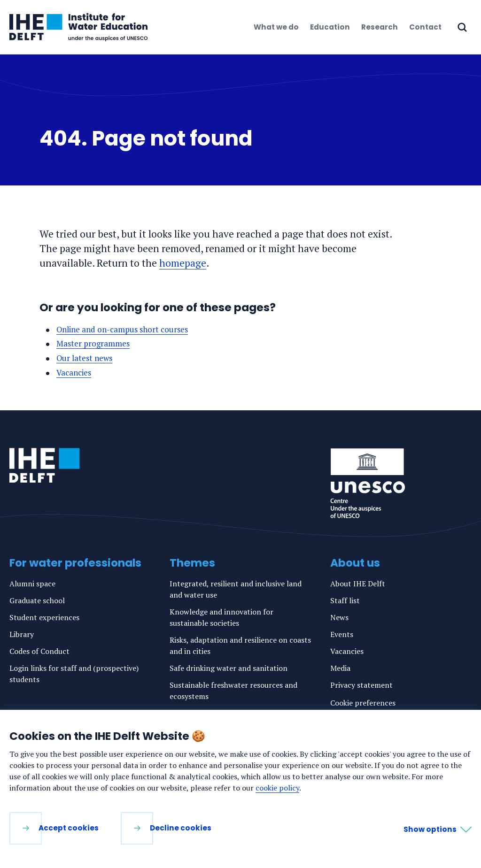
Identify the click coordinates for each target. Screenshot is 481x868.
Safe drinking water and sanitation (229, 668)
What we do (276, 27)
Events (342, 634)
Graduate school (37, 600)
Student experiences (44, 617)
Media (340, 668)
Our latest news (85, 358)
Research (380, 27)
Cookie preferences (363, 702)
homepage (183, 263)
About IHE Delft (358, 583)
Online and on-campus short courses (123, 329)
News (339, 617)
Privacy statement (361, 684)
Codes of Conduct (39, 651)
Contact (425, 27)
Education (330, 27)
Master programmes (93, 343)
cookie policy (277, 788)
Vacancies (74, 373)
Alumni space (32, 583)
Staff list (345, 600)
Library (22, 634)
